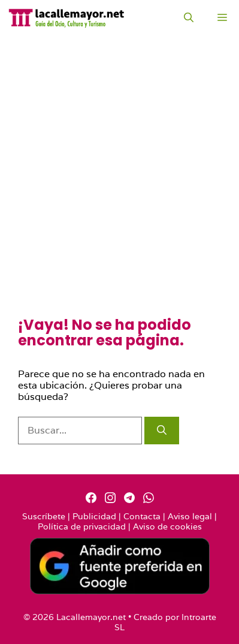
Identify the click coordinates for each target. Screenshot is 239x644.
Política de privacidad (82, 526)
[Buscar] (162, 431)
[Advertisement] (119, 192)
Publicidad (94, 516)
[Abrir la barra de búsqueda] (189, 18)
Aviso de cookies (167, 526)
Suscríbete (44, 516)
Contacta (142, 516)
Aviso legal (190, 516)
